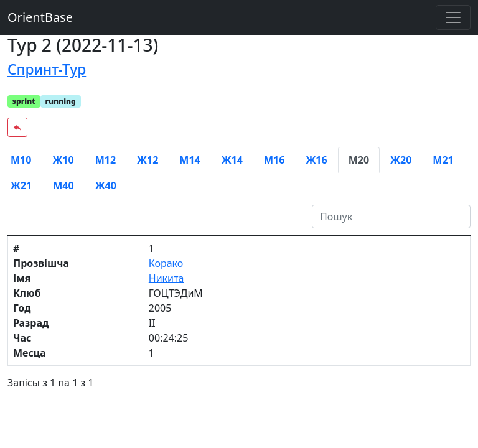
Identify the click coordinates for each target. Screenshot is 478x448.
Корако (166, 263)
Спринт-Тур (47, 69)
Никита (166, 278)
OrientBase (40, 17)
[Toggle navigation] (453, 17)
